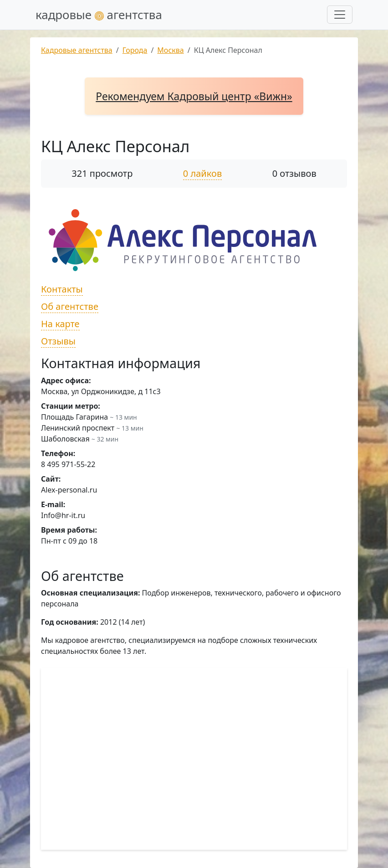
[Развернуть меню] (340, 15)
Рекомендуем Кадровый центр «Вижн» (194, 96)
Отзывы (58, 341)
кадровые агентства (99, 15)
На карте (60, 324)
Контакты (62, 289)
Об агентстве (70, 306)
